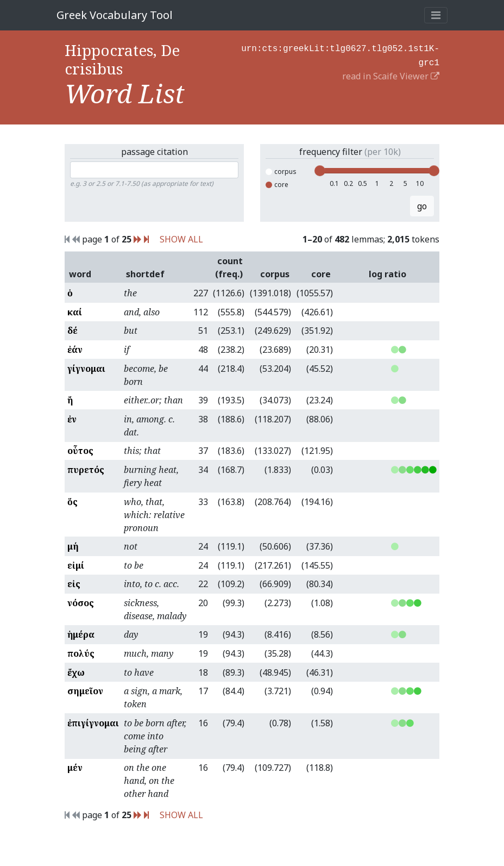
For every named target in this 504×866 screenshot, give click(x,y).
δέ (73, 331)
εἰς (74, 584)
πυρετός (86, 470)
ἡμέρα (81, 634)
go (422, 206)
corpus (281, 172)
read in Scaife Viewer (391, 74)
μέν (75, 768)
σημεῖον (85, 691)
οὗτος (80, 451)
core (277, 185)
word (80, 274)
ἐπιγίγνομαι (93, 723)
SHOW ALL (181, 239)
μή (73, 546)
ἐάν (75, 350)
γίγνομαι (86, 369)
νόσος (81, 603)
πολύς (81, 653)
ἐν (72, 419)
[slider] (320, 171)
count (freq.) (229, 267)
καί (75, 312)
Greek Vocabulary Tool (115, 15)
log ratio (388, 274)
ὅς (73, 502)
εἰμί (76, 565)
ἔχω (76, 672)
